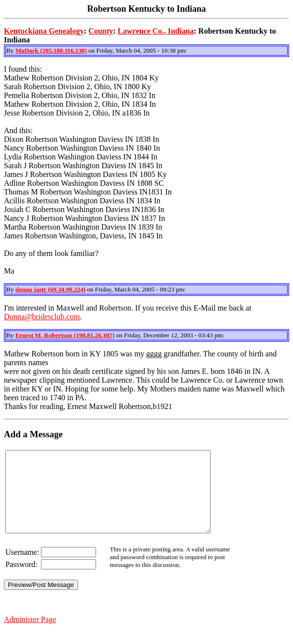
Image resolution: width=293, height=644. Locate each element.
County (101, 31)
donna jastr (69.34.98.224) (50, 289)
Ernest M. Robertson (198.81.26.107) (65, 335)
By (11, 50)
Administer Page (30, 635)
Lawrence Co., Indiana (156, 31)
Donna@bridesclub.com (42, 317)
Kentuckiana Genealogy (44, 31)
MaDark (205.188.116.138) (51, 50)
